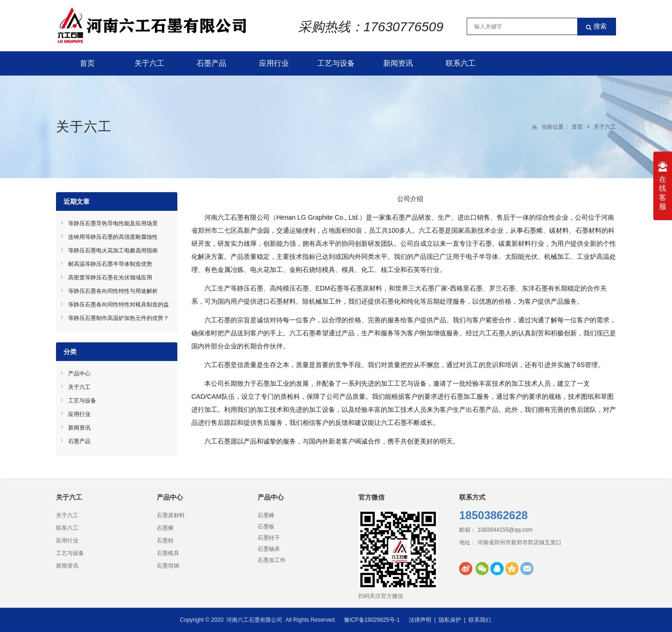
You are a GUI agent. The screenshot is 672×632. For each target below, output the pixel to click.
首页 (87, 63)
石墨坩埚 (168, 566)
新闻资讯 (398, 63)
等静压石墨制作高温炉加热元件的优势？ (119, 318)
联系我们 (480, 620)
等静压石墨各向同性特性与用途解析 (113, 291)
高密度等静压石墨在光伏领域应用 (110, 278)
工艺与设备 (336, 63)
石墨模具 (168, 553)
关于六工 (149, 63)
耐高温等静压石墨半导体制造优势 (110, 264)
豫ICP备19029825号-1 (372, 620)
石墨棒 (266, 515)
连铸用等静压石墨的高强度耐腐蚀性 (113, 237)
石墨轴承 (269, 549)
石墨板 (266, 527)
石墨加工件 (272, 560)
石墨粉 (165, 541)
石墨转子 (269, 538)
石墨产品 (211, 63)
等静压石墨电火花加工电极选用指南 (113, 250)
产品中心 (79, 374)
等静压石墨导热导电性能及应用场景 (113, 223)
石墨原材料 (171, 515)
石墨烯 (165, 528)
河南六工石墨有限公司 (254, 620)
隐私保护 (450, 620)
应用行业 (274, 63)
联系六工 (461, 63)
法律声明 (420, 620)
